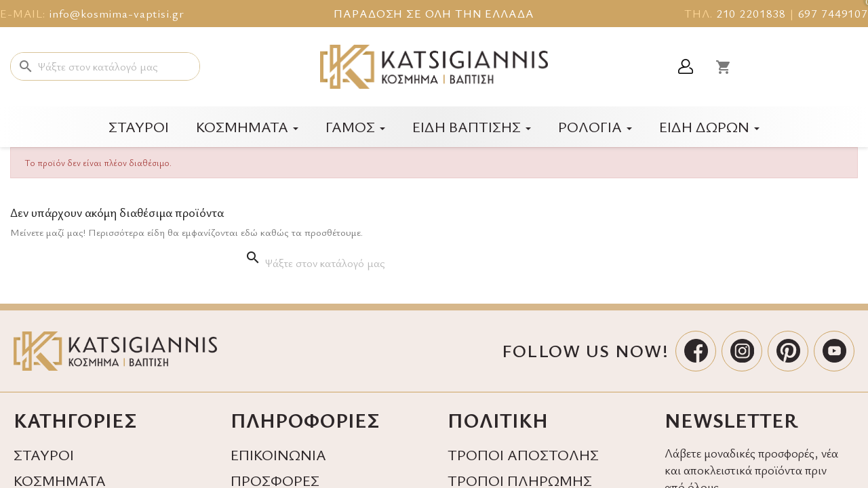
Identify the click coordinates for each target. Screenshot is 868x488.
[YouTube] (834, 351)
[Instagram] (742, 351)
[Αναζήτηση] (105, 66)
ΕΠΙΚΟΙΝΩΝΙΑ (278, 454)
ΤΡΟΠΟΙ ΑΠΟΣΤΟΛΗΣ (523, 454)
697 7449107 (833, 13)
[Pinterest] (788, 351)
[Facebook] (696, 351)
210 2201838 (751, 13)
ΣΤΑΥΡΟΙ (44, 454)
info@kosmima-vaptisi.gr (117, 13)
